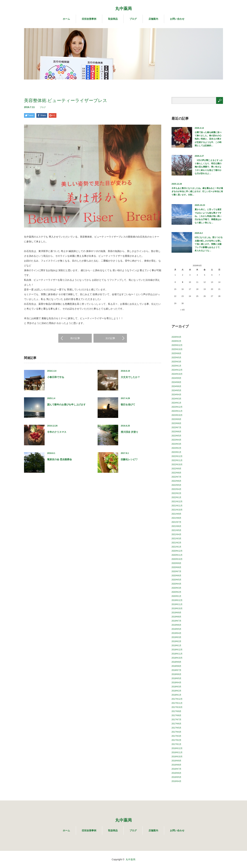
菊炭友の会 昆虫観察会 (60, 459)
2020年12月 (177, 551)
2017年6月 (176, 724)
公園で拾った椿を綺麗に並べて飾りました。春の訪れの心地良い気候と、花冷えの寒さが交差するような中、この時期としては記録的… (208, 139)
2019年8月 (176, 617)
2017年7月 (176, 720)
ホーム (66, 19)
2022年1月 (176, 497)
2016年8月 (176, 765)
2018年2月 (176, 691)
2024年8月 (176, 382)
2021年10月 (177, 510)
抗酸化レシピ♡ (129, 459)
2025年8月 (176, 353)
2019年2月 (176, 641)
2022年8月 (176, 473)
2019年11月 (177, 604)
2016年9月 (176, 761)
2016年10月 (177, 757)
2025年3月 (176, 362)
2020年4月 (176, 584)
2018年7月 (176, 670)
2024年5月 (176, 390)
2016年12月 (177, 748)
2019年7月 (176, 621)
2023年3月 (176, 444)
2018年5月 (176, 678)
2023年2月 (176, 448)
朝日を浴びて (128, 405)
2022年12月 (177, 456)
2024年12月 (177, 370)
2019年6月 (176, 625)
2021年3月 (176, 539)
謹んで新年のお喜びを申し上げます (66, 405)
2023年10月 (177, 415)
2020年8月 (176, 567)
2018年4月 (176, 683)
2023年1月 (176, 452)
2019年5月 (176, 629)
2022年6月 (176, 481)
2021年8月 (176, 518)
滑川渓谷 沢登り (130, 432)
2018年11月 (177, 654)
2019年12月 (177, 600)
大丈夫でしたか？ (130, 377)
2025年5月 (176, 358)
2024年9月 (176, 378)
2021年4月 (176, 534)
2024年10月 (177, 374)
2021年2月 (176, 543)
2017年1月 (176, 744)
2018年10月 (177, 658)
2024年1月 (176, 403)
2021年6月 (176, 526)
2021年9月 (176, 514)
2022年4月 (176, 489)
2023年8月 (176, 423)
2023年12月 (177, 407)
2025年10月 (177, 349)
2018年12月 (177, 650)
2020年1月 (176, 596)
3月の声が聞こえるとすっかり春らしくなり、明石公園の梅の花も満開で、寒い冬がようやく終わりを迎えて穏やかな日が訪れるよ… (209, 167)
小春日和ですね (56, 377)
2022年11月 (177, 460)
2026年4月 (176, 337)
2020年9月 (176, 563)
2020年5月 (176, 580)
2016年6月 (176, 773)
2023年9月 (176, 419)
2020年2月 (176, 592)
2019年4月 (176, 633)
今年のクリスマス (57, 432)
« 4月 (183, 310)
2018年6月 (176, 674)
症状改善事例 (89, 19)
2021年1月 (176, 547)
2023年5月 (176, 436)
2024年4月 (176, 395)
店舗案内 (153, 19)
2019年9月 (176, 613)
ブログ (133, 19)
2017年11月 (177, 703)
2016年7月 (176, 769)
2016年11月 (177, 752)
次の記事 (110, 338)
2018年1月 (176, 695)
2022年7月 (176, 477)
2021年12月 (177, 502)
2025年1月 (176, 366)
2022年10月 (177, 465)
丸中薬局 (123, 8)
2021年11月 (177, 506)
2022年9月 (176, 469)
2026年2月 (176, 341)
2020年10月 (177, 559)
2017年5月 (176, 728)
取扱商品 (113, 19)
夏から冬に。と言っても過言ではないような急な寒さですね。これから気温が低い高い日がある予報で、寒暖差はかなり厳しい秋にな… (208, 216)
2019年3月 (176, 637)
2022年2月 (176, 493)
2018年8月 (176, 666)
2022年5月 (176, 485)
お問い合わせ (177, 19)
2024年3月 (176, 399)
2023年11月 (177, 411)
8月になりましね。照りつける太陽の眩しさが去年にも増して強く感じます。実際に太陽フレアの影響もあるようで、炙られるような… (209, 244)
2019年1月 (176, 646)
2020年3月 (176, 588)
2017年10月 (177, 707)
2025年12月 (177, 345)
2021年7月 (176, 522)
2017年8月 (176, 715)
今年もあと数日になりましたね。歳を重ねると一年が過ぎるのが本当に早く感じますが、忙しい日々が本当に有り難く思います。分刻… (197, 191)
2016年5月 (176, 777)
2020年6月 (176, 576)
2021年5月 (176, 530)
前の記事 (75, 338)
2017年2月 (176, 740)
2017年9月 (176, 711)
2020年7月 (176, 571)
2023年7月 (176, 427)
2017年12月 (177, 699)
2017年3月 (176, 736)
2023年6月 (176, 432)
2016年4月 (176, 781)
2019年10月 (177, 608)
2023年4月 (176, 440)
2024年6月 (176, 386)
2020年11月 (177, 555)
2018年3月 (176, 687)
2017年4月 (176, 732)
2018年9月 (176, 662)
